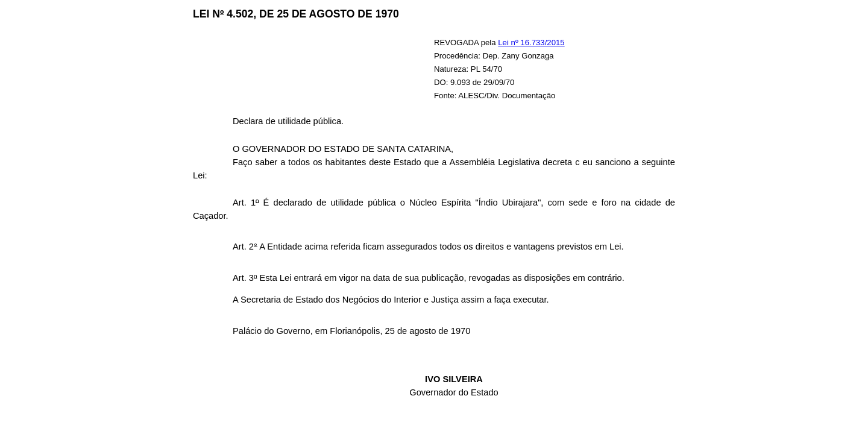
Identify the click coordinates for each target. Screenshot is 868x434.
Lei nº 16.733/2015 (531, 42)
